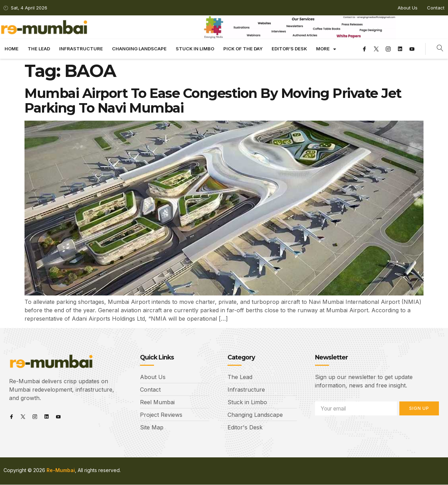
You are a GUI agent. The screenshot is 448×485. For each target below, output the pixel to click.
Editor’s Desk (289, 49)
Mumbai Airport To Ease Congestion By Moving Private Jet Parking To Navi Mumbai (213, 101)
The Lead (39, 49)
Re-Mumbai (61, 470)
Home (12, 49)
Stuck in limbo (195, 49)
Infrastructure (81, 49)
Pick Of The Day (243, 49)
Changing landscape (139, 49)
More (326, 49)
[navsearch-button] (440, 49)
